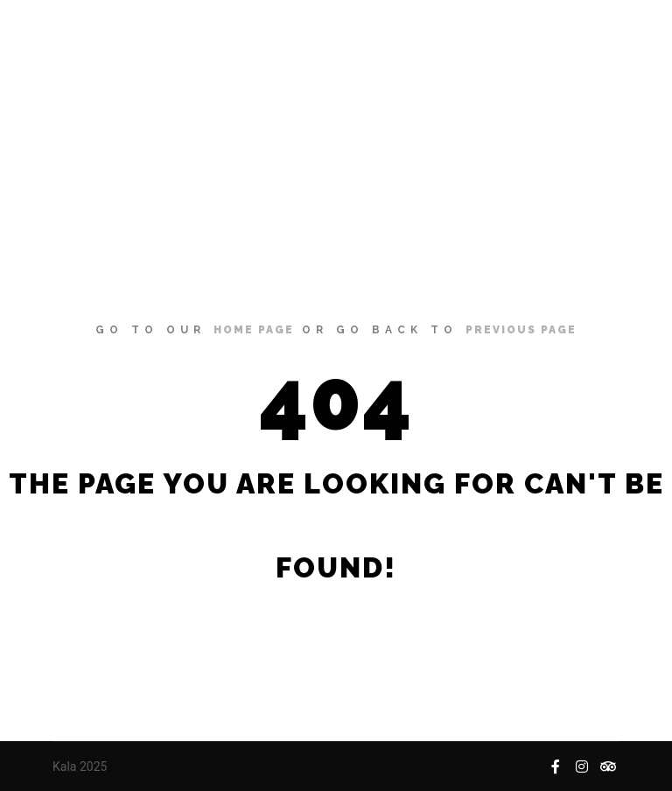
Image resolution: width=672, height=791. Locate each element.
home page (254, 330)
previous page (521, 330)
